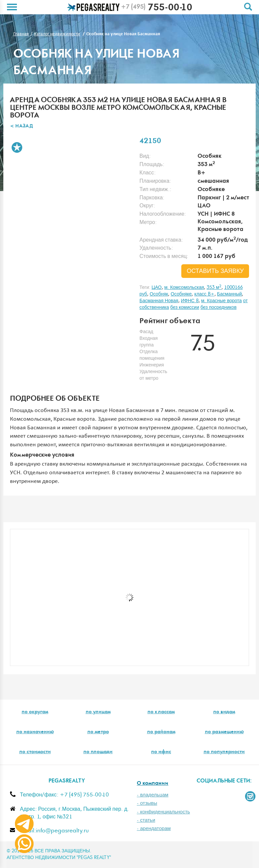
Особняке (181, 294)
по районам (161, 732)
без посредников (219, 308)
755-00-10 (157, 8)
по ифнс (161, 752)
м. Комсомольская (184, 288)
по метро (98, 732)
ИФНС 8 (190, 301)
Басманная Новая (159, 301)
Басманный (230, 294)
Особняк (159, 294)
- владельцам (153, 795)
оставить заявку (215, 271)
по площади (98, 752)
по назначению (35, 732)
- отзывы (147, 803)
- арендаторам (154, 829)
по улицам (98, 712)
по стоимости (35, 752)
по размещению (224, 732)
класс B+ (204, 294)
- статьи (146, 820)
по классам (161, 712)
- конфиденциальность (163, 812)
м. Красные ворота (221, 301)
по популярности (224, 752)
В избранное (17, 147)
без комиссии (185, 308)
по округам (35, 712)
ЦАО (156, 288)
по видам (224, 712)
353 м (214, 288)
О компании (153, 784)
